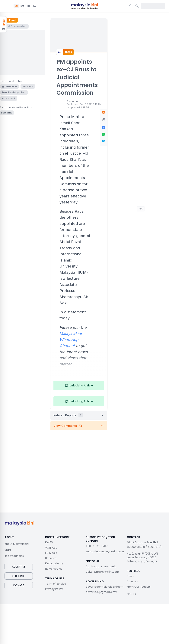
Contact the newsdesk (101, 566)
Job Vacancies (14, 556)
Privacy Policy (54, 589)
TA (34, 6)
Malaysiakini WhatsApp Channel (71, 340)
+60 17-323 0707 (97, 546)
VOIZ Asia (51, 548)
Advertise (19, 567)
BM (22, 6)
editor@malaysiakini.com (102, 572)
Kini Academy (54, 563)
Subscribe (19, 576)
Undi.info (51, 558)
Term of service (56, 584)
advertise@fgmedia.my (101, 592)
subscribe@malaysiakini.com (105, 551)
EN (16, 6)
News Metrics (54, 569)
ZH (28, 6)
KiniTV (49, 542)
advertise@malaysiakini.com (105, 587)
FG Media (51, 553)
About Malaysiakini (17, 544)
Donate (19, 585)
